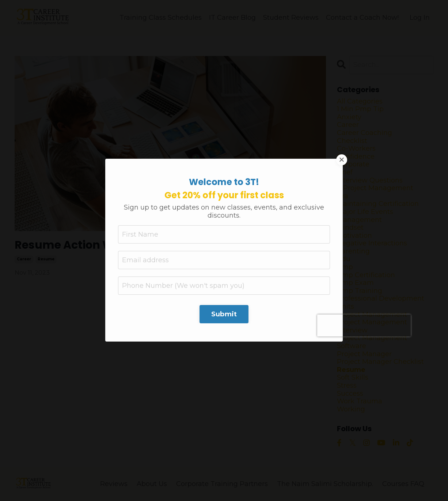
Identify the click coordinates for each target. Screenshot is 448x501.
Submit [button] (224, 253)
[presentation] (364, 264)
